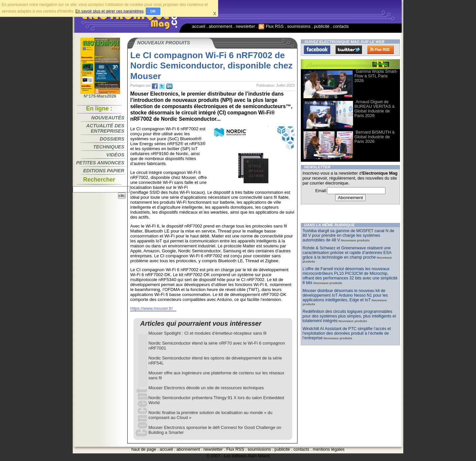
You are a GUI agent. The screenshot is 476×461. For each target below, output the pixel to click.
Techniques (109, 147)
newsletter (245, 26)
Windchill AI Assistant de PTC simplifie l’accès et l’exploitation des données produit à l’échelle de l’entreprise (347, 333)
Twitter (349, 50)
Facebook (317, 50)
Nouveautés (108, 118)
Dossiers (112, 139)
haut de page (144, 449)
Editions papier (104, 171)
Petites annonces (100, 163)
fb (155, 86)
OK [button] (153, 11)
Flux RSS (271, 26)
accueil (199, 26)
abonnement (221, 26)
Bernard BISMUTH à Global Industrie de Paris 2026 (374, 137)
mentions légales (329, 449)
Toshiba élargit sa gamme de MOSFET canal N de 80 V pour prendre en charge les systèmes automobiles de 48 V (348, 235)
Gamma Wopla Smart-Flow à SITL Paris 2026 (376, 76)
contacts (341, 26)
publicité (322, 26)
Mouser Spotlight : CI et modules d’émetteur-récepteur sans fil (207, 333)
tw (162, 86)
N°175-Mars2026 (100, 94)
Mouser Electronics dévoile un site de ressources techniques (206, 388)
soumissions (299, 26)
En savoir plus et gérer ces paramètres (109, 11)
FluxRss (380, 50)
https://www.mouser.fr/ (152, 308)
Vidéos (115, 155)
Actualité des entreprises (105, 128)
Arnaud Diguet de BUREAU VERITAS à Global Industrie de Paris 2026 (374, 109)
